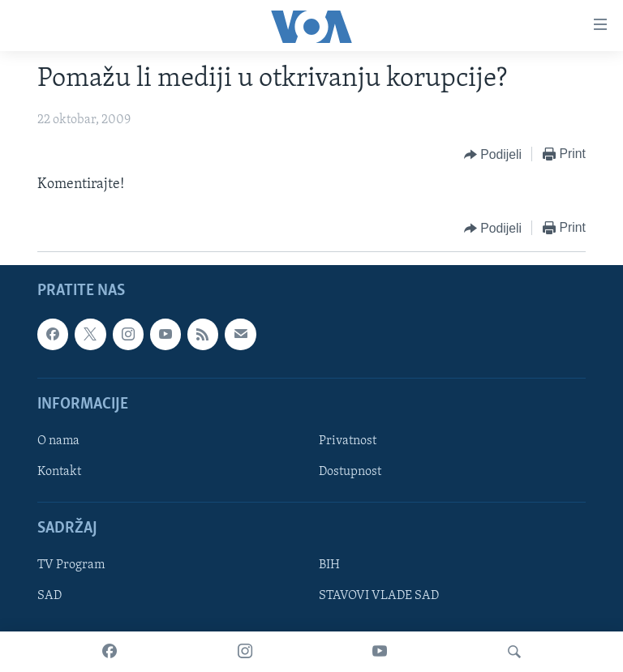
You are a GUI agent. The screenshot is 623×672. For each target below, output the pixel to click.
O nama (58, 441)
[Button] (493, 155)
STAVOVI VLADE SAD (379, 596)
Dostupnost (350, 472)
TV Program (71, 565)
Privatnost (348, 441)
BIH (329, 565)
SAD (49, 596)
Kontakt (59, 472)
